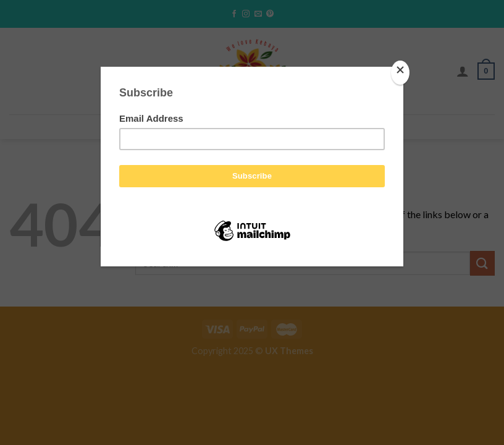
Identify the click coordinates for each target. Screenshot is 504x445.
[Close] (400, 73)
